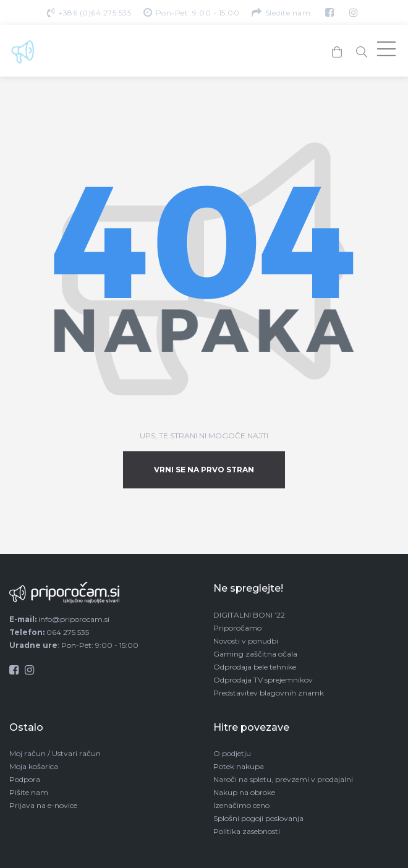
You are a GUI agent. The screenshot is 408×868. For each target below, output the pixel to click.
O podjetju (232, 753)
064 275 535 (68, 632)
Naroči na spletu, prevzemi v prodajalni (283, 779)
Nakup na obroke (244, 792)
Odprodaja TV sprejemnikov (263, 680)
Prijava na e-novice (43, 805)
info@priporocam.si (74, 619)
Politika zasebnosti (247, 831)
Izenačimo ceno (241, 805)
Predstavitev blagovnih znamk (269, 693)
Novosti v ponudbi (246, 641)
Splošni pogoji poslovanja (258, 818)
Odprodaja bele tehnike (255, 667)
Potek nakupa (239, 766)
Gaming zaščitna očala (255, 654)
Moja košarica (34, 766)
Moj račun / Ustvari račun (55, 753)
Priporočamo (237, 628)
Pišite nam (29, 792)
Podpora (25, 779)
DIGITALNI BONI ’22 (249, 615)
